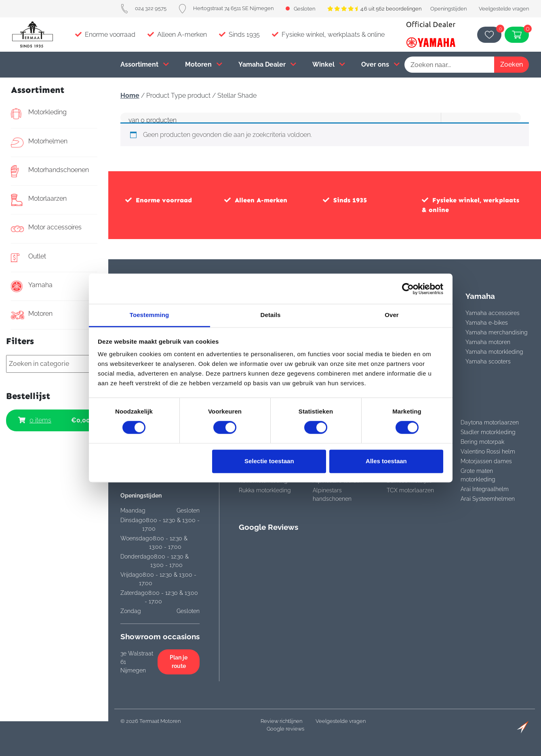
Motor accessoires (46, 229)
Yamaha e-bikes (487, 323)
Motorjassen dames (486, 461)
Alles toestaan (386, 461)
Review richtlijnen (281, 721)
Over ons (380, 64)
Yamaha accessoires (493, 313)
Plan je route (179, 662)
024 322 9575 (143, 8)
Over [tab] (392, 315)
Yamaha (32, 286)
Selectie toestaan (269, 461)
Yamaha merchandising (497, 332)
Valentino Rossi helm (488, 451)
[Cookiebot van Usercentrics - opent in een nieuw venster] (408, 289)
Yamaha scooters (488, 361)
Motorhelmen (39, 143)
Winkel (329, 64)
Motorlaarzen (39, 200)
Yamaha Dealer (267, 64)
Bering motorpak (482, 442)
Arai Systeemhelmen (488, 499)
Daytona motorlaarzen (490, 422)
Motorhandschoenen (50, 171)
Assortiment (145, 64)
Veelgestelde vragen (504, 9)
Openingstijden (448, 9)
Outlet (28, 258)
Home (130, 96)
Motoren (204, 64)
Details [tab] (271, 315)
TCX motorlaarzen (410, 490)
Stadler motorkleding (488, 432)
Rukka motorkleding (265, 490)
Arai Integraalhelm (485, 489)
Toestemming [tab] (149, 315)
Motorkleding (39, 113)
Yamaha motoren (488, 342)
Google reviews (285, 729)
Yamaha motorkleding (494, 352)
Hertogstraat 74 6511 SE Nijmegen (226, 8)
